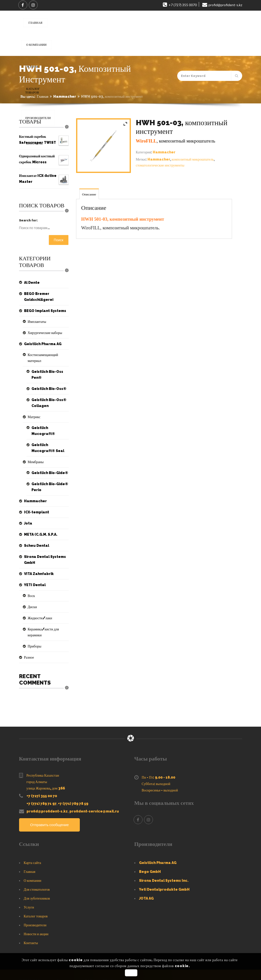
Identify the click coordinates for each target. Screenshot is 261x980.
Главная (43, 96)
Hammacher (65, 96)
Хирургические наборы (43, 333)
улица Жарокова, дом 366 (46, 770)
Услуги (29, 889)
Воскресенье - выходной (160, 772)
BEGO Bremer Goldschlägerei (37, 297)
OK (131, 973)
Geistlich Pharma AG (41, 344)
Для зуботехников (37, 881)
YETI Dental (34, 573)
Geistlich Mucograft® (50, 422)
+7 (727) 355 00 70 (42, 778)
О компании (33, 863)
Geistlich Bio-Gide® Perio (48, 475)
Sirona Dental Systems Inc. (164, 863)
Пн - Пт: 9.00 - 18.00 (159, 760)
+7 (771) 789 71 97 (41, 786)
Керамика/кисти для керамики (48, 617)
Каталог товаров (36, 898)
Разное (28, 640)
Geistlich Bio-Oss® (47, 383)
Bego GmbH (150, 854)
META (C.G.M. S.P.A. (39, 523)
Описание (89, 194)
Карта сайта (32, 845)
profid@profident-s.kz (47, 793)
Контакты (31, 925)
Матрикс (33, 411)
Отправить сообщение (51, 807)
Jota (28, 511)
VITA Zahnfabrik (37, 562)
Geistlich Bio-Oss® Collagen (47, 397)
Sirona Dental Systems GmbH (43, 548)
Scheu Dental (35, 534)
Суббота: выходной (156, 766)
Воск (31, 584)
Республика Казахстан (43, 758)
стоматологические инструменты (160, 165)
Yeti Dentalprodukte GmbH (164, 872)
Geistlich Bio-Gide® (48, 461)
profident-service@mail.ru (94, 793)
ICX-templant (35, 500)
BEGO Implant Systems (43, 311)
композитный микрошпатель (193, 159)
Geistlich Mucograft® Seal (50, 436)
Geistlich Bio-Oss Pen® (46, 369)
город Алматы (37, 764)
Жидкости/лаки (38, 606)
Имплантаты (36, 322)
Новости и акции (36, 916)
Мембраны (35, 450)
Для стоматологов (37, 872)
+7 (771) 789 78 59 (73, 786)
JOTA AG (146, 881)
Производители (35, 907)
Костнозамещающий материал (47, 355)
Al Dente (31, 283)
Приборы (34, 628)
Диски (32, 595)
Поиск (59, 240)
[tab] (89, 194)
